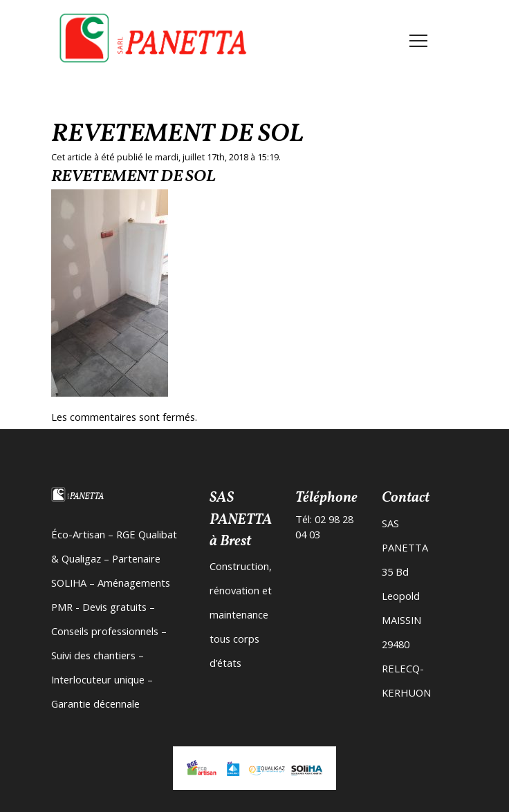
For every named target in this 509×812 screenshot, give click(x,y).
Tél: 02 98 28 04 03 (324, 527)
